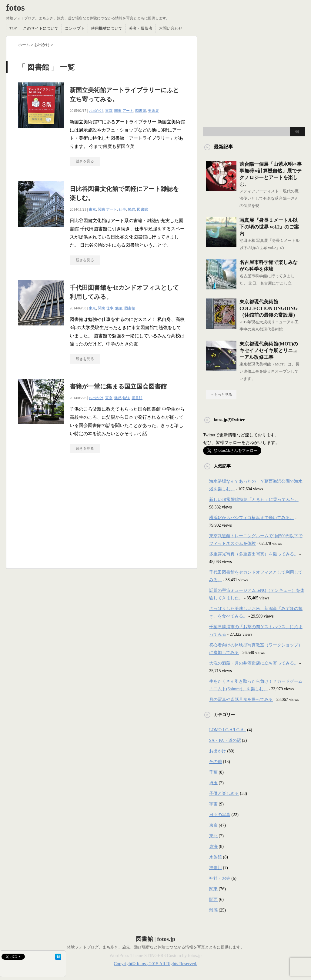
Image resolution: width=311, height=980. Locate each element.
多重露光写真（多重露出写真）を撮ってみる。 (254, 554)
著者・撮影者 (141, 28)
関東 (118, 111)
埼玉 (213, 783)
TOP (13, 28)
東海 (213, 847)
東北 (213, 836)
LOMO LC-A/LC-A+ (228, 730)
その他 (216, 762)
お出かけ (96, 111)
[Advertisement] (69, 514)
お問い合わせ (171, 28)
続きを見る (85, 161)
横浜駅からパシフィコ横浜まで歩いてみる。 (252, 518)
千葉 (213, 772)
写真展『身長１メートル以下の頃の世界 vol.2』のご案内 (269, 227)
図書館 (141, 111)
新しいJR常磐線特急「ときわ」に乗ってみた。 (254, 500)
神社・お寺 (220, 878)
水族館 (216, 857)
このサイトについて (41, 28)
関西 (213, 900)
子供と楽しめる (224, 793)
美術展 (153, 111)
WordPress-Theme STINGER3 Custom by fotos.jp (155, 955)
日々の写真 (220, 815)
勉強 (132, 209)
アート (128, 111)
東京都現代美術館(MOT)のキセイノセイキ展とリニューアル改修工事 (269, 350)
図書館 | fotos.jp (155, 939)
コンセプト (75, 28)
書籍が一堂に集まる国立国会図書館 (118, 386)
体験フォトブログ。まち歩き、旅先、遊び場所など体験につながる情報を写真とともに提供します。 (156, 947)
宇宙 (213, 804)
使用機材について (107, 28)
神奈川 (216, 868)
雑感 (118, 398)
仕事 (122, 209)
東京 (109, 111)
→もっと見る (221, 395)
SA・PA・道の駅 (225, 740)
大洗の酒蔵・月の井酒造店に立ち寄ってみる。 (254, 663)
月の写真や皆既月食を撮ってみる (241, 700)
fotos (15, 7)
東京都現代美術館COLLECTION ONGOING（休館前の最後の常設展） (269, 308)
